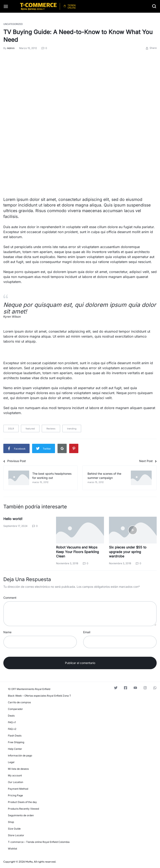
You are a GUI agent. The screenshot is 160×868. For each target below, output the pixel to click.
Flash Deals (15, 736)
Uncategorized (13, 24)
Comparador (15, 709)
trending (72, 429)
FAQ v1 (12, 722)
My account (15, 775)
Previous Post (15, 461)
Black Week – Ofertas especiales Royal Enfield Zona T (39, 696)
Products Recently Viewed (23, 809)
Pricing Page (15, 795)
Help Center (15, 749)
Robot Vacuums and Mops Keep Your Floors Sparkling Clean (77, 552)
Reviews (51, 429)
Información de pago (20, 756)
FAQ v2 (12, 729)
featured (30, 429)
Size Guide (14, 829)
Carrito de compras (19, 702)
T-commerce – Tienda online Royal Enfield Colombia (39, 842)
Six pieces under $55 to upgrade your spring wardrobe (128, 552)
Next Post (148, 461)
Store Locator (16, 835)
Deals (11, 716)
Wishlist (12, 849)
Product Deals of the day (22, 802)
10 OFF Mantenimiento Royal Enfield (29, 689)
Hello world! (13, 519)
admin (11, 48)
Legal (11, 762)
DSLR (11, 429)
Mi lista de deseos (18, 769)
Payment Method (18, 789)
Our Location (16, 782)
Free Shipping (16, 742)
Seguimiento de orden (21, 815)
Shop (11, 822)
